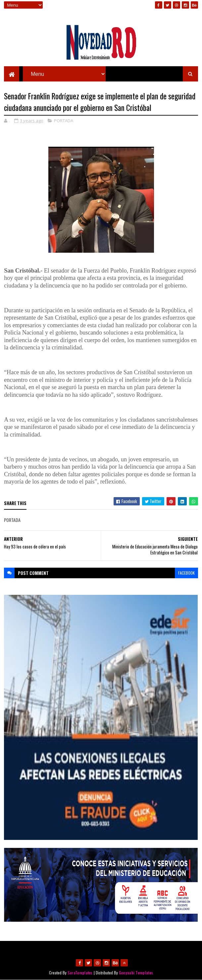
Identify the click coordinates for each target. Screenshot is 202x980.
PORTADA (64, 121)
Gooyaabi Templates (136, 973)
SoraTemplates (80, 973)
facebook (186, 573)
